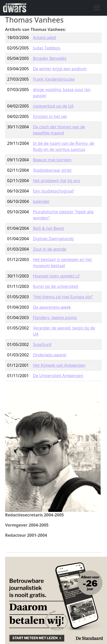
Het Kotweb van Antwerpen (59, 365)
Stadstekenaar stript (52, 170)
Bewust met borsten (52, 160)
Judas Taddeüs (47, 48)
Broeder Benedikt (50, 58)
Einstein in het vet (50, 116)
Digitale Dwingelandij (53, 239)
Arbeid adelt (45, 38)
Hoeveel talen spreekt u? (56, 276)
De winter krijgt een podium (60, 69)
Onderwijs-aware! (50, 355)
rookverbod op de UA (53, 106)
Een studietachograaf (53, 191)
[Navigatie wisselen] (97, 8)
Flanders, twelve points (55, 318)
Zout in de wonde (50, 249)
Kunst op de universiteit (56, 286)
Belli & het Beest (49, 228)
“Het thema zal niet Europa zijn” (63, 297)
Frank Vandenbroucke (54, 79)
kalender (41, 201)
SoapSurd (42, 344)
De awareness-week (52, 307)
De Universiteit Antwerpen (58, 376)
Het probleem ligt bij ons (56, 181)
